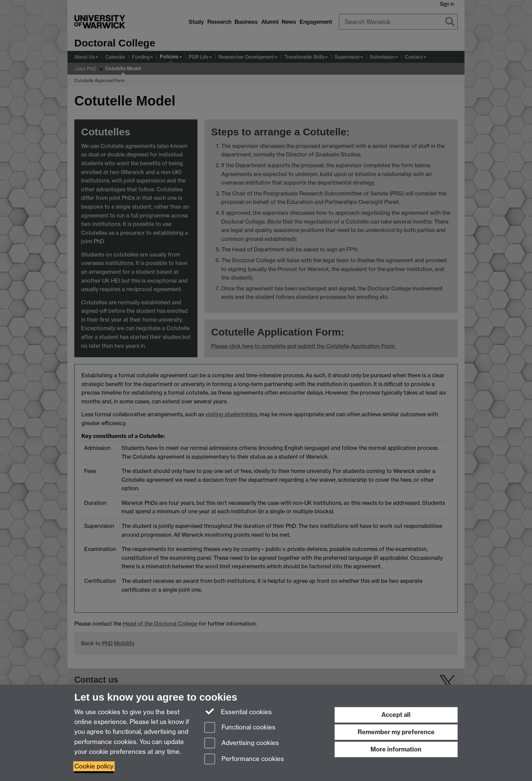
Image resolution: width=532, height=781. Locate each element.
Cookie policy (94, 766)
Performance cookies (244, 759)
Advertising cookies (242, 744)
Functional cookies (240, 728)
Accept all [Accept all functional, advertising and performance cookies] (396, 715)
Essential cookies (238, 711)
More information (396, 749)
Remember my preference (396, 732)
